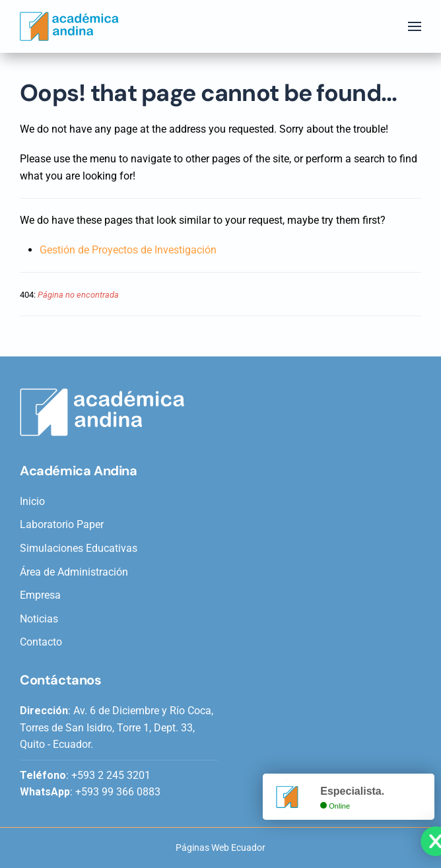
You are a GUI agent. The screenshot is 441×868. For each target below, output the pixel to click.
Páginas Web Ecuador (220, 848)
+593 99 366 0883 (118, 792)
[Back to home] (69, 26)
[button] (415, 26)
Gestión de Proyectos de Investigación (128, 250)
